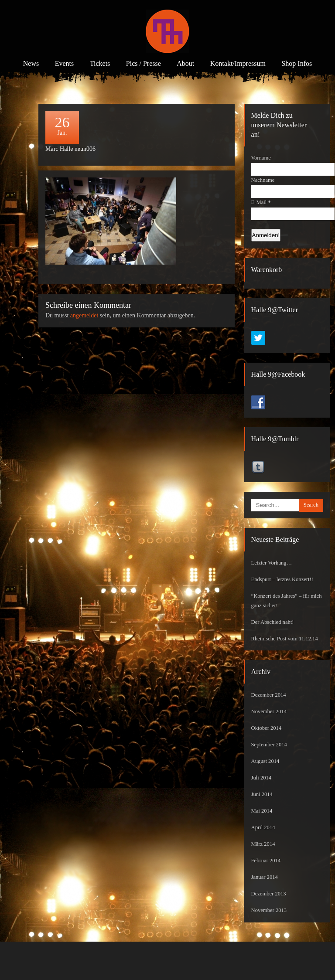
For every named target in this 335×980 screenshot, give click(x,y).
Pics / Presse (144, 63)
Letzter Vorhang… (272, 563)
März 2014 (263, 844)
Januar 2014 (265, 877)
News (31, 63)
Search (311, 505)
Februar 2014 (266, 861)
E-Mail (261, 202)
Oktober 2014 (267, 728)
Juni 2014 (262, 794)
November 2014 (269, 711)
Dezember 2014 (269, 695)
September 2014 (269, 745)
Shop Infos (297, 63)
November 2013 (269, 910)
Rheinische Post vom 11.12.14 (285, 639)
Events (65, 63)
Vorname (261, 158)
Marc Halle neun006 (70, 149)
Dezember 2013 (269, 894)
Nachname (263, 180)
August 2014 (265, 761)
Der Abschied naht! (273, 622)
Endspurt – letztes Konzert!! (282, 579)
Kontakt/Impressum (238, 63)
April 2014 (263, 827)
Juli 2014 (262, 778)
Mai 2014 (262, 811)
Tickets (100, 63)
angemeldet (84, 315)
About (185, 63)
